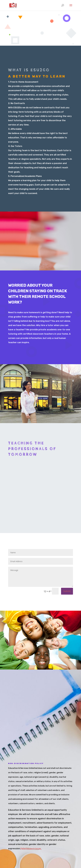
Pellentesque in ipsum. (31, 849)
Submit (67, 591)
